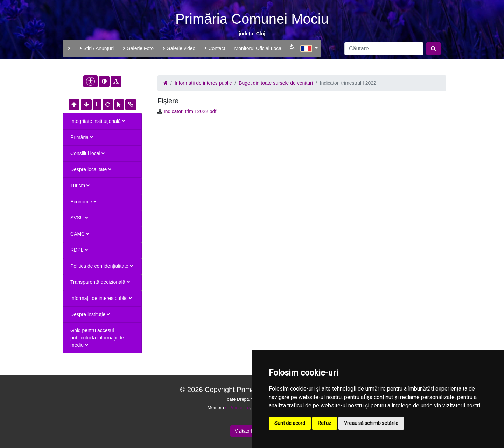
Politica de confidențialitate (102, 266)
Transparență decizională (100, 282)
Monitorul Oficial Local (259, 48)
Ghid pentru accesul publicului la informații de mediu (97, 338)
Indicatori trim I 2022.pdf (190, 111)
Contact (215, 48)
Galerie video (179, 48)
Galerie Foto (138, 48)
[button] (309, 48)
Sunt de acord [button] (290, 423)
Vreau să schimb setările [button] (371, 423)
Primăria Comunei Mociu (252, 19)
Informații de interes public (101, 298)
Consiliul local (87, 153)
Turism (80, 185)
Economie (83, 202)
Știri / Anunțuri (97, 48)
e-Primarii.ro (238, 408)
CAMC (80, 234)
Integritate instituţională (98, 121)
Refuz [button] (325, 423)
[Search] (384, 49)
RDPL (79, 250)
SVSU (79, 218)
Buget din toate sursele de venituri (276, 83)
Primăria (82, 137)
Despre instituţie (90, 314)
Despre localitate (91, 169)
